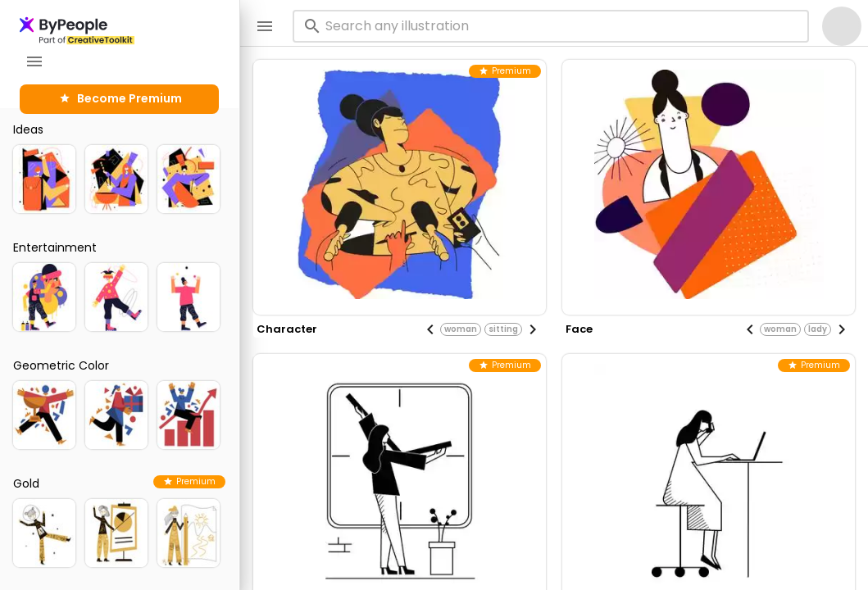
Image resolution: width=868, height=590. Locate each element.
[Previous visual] (430, 329)
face (579, 329)
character (287, 329)
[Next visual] (533, 329)
